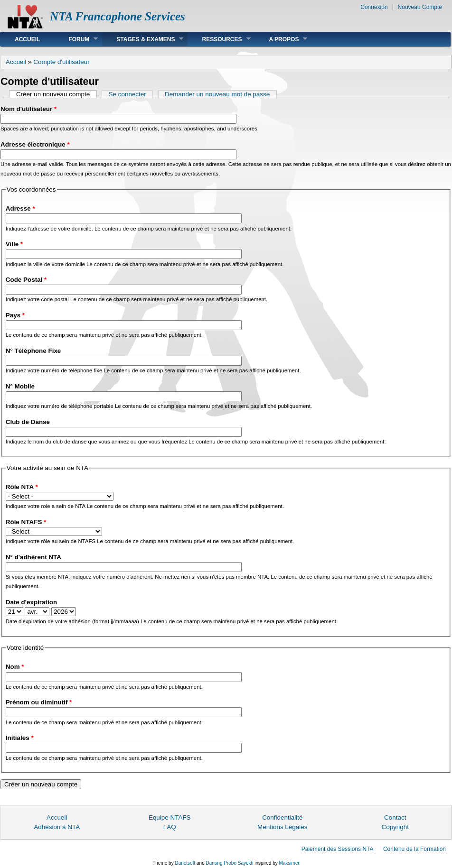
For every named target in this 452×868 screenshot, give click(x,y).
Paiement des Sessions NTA (338, 849)
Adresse (20, 208)
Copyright (395, 827)
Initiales (20, 738)
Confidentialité (282, 817)
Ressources (219, 39)
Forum (76, 39)
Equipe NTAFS (170, 817)
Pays (15, 315)
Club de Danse (28, 422)
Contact (395, 817)
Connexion (374, 7)
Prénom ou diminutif (39, 702)
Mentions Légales (282, 827)
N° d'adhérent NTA (33, 557)
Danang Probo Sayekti (229, 863)
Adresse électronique (35, 144)
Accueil (27, 39)
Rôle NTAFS (26, 522)
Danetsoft (185, 863)
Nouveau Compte (420, 7)
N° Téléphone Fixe (33, 351)
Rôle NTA (22, 487)
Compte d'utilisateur (61, 62)
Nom (15, 667)
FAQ (170, 827)
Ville (14, 244)
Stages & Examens (143, 39)
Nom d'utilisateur (28, 109)
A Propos (281, 39)
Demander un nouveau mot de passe (217, 94)
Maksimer (289, 863)
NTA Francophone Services (118, 16)
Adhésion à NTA (57, 827)
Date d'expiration (31, 602)
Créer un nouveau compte (56, 94)
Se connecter (127, 94)
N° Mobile (20, 386)
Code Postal (26, 280)
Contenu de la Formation (414, 849)
